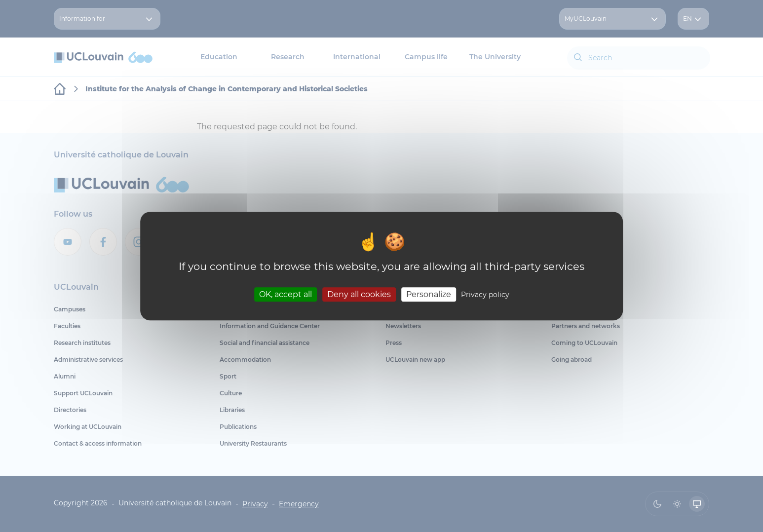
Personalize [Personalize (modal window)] (429, 294)
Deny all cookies (359, 294)
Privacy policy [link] (485, 295)
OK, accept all (286, 294)
